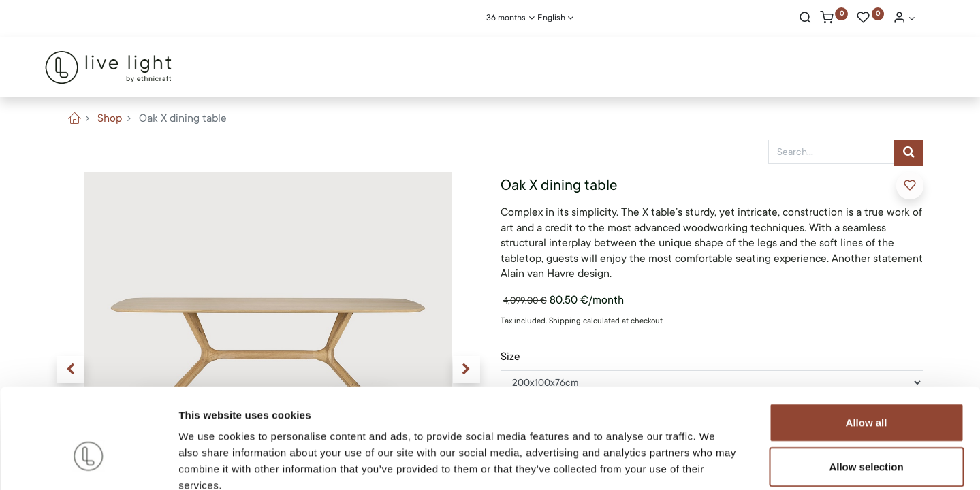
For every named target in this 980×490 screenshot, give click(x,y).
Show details (715, 463)
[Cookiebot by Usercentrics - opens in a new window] (88, 463)
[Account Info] (904, 19)
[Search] (805, 19)
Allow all (867, 345)
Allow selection (866, 390)
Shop (110, 118)
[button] (910, 186)
